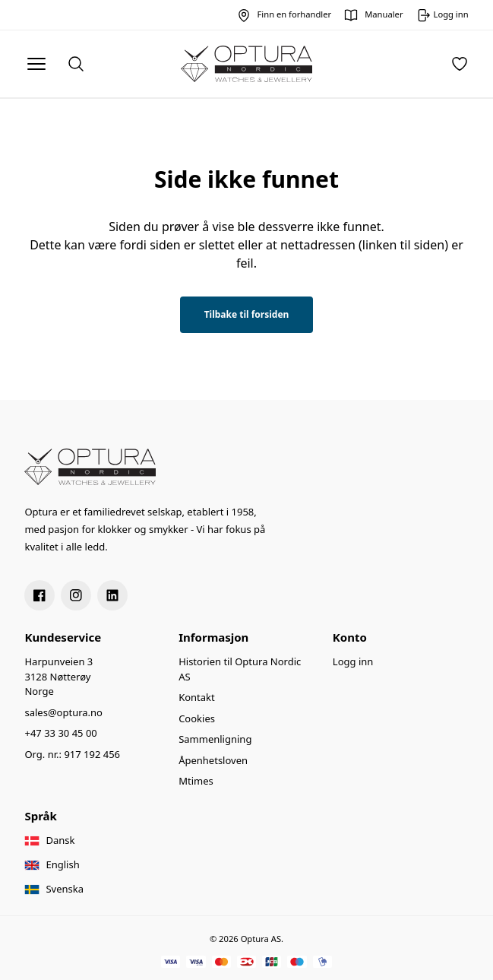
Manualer (384, 14)
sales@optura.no (63, 712)
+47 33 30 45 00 (60, 733)
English (62, 864)
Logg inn (353, 661)
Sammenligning (215, 739)
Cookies (197, 718)
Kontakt (197, 697)
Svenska (65, 889)
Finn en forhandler (295, 14)
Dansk (60, 840)
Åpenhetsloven (213, 760)
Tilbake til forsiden (247, 314)
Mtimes (196, 781)
